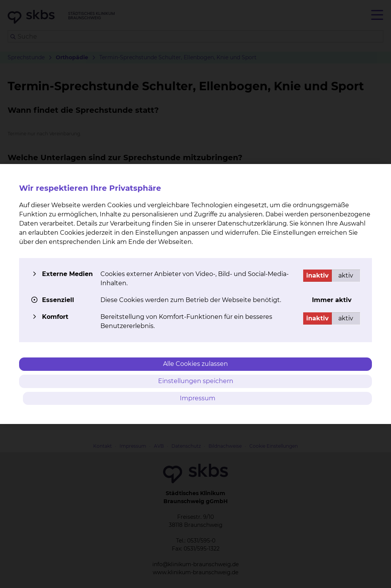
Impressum (198, 398)
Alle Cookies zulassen (195, 364)
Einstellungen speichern (196, 381)
